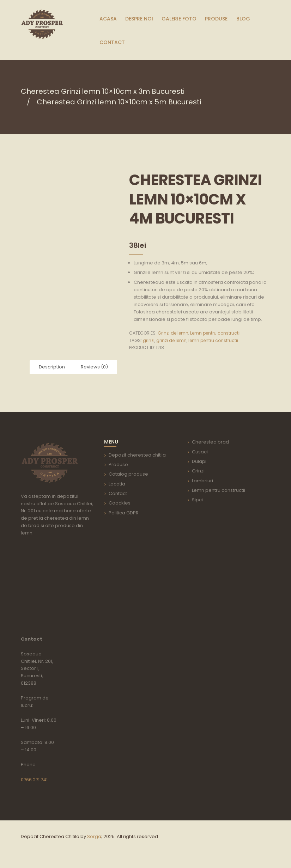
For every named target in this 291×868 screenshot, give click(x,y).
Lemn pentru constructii (215, 333)
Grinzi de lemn (173, 333)
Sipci (197, 500)
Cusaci (200, 452)
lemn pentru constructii (213, 340)
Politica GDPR (124, 513)
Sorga (94, 836)
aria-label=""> (57, 587)
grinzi (149, 340)
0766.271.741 (34, 780)
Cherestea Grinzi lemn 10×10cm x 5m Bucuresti (119, 102)
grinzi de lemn (171, 340)
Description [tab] (52, 367)
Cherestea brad (210, 442)
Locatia (117, 484)
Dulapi (199, 461)
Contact (118, 493)
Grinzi (198, 471)
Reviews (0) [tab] (94, 367)
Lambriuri (202, 481)
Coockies (120, 503)
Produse (118, 464)
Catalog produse (128, 474)
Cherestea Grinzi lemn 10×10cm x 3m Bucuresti (103, 91)
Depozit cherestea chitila (137, 455)
